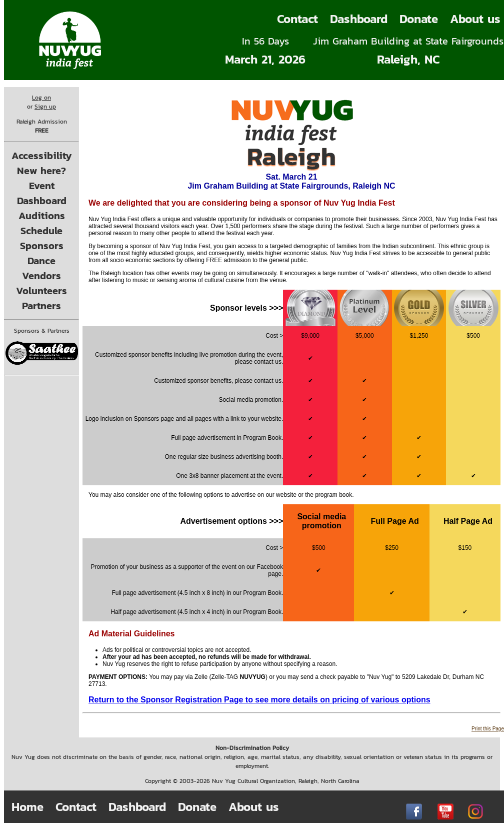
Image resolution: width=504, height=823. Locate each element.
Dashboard (359, 19)
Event (42, 186)
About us (254, 807)
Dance (41, 261)
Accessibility (42, 156)
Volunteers (41, 291)
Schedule (41, 231)
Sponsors (42, 246)
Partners (41, 306)
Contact (297, 19)
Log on (41, 98)
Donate (419, 19)
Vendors (41, 276)
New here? (41, 171)
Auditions (42, 216)
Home (27, 807)
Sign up (45, 107)
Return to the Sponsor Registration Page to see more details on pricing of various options (259, 700)
